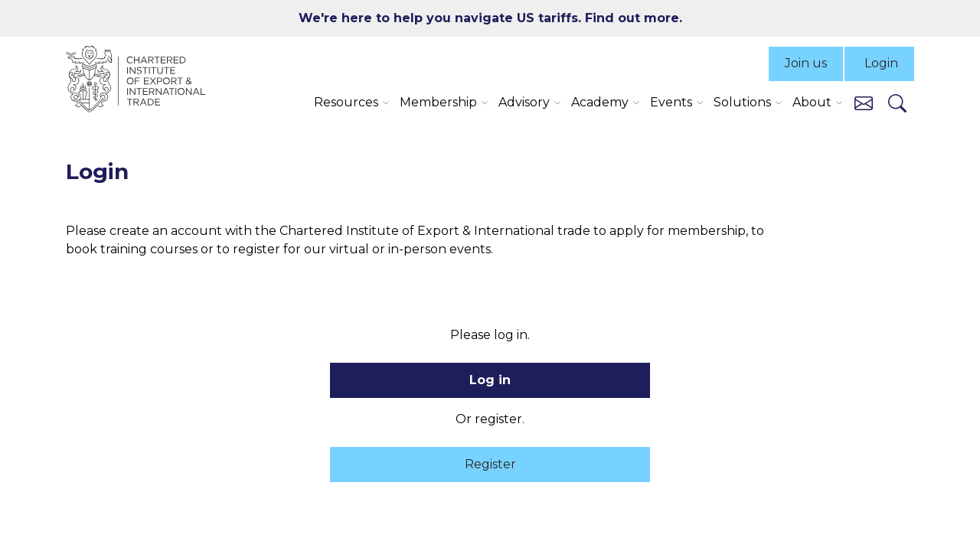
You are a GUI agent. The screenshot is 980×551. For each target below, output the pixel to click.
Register (490, 464)
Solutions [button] (742, 102)
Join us (806, 63)
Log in (490, 380)
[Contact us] (864, 102)
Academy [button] (600, 102)
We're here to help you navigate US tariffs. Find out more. (490, 18)
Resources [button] (346, 102)
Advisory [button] (524, 102)
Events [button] (671, 102)
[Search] (897, 103)
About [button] (812, 102)
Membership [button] (438, 102)
